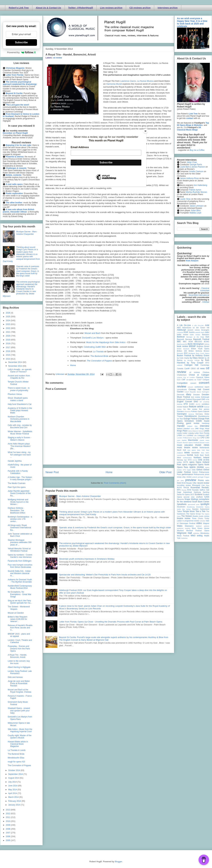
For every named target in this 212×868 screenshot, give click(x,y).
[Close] (145, 131)
